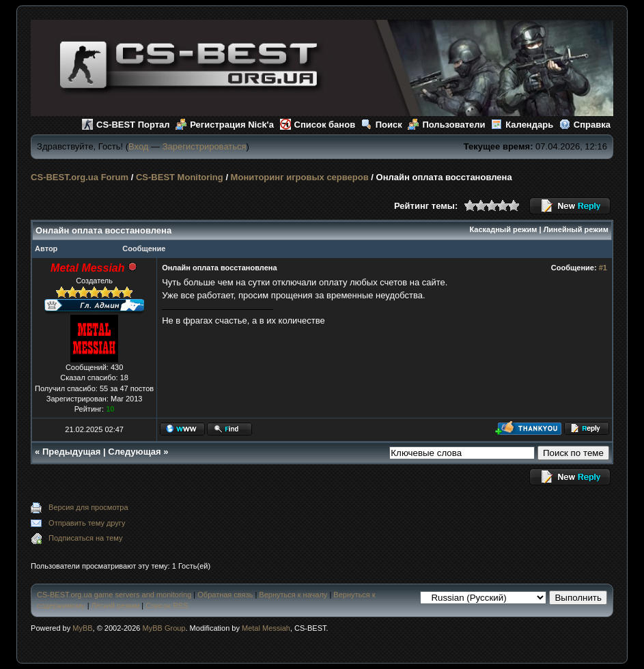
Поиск (382, 125)
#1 (603, 268)
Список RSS (167, 606)
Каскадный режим (504, 229)
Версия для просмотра (88, 507)
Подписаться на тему (85, 538)
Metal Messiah (266, 628)
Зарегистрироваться (205, 146)
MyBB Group (164, 628)
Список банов (318, 125)
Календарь (522, 125)
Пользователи (446, 125)
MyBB (82, 628)
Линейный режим (576, 229)
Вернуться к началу (293, 595)
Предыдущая (71, 452)
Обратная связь (225, 595)
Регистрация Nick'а (225, 125)
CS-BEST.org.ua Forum (80, 177)
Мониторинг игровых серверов (300, 177)
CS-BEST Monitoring (180, 177)
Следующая (134, 452)
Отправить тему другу (87, 523)
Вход (138, 146)
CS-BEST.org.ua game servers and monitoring (114, 595)
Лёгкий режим (116, 606)
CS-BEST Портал (126, 125)
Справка (585, 125)
